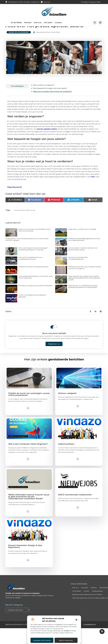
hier (93, 184)
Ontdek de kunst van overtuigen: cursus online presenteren (29, 402)
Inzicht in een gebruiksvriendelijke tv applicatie (32, 304)
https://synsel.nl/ (15, 195)
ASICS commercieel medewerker (75, 502)
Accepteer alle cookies (42, 640)
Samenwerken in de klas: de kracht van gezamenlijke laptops (83, 256)
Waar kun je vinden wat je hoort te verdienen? (52, 99)
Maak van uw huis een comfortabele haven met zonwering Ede (35, 238)
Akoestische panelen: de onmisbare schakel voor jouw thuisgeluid (85, 275)
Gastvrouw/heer (66, 452)
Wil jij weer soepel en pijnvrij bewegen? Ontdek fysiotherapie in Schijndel (33, 256)
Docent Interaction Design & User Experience (25, 554)
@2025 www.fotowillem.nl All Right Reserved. (22, 632)
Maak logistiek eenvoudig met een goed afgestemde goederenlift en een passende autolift (84, 286)
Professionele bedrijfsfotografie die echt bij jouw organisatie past (84, 247)
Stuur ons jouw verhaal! (54, 341)
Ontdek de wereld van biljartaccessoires (33, 274)
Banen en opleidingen (19, 40)
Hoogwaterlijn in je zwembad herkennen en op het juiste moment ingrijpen (27, 247)
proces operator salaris (47, 137)
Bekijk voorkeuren (66, 640)
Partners (28, 22)
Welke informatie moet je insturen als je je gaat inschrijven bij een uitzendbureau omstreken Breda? (29, 504)
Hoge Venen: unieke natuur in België (82, 237)
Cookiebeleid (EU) (90, 632)
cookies (66, 631)
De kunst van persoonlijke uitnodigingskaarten (78, 266)
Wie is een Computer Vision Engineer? (28, 452)
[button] (76, 620)
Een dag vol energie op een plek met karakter (36, 293)
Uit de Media (16, 22)
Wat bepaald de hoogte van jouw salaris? (50, 96)
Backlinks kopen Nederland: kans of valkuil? (87, 602)
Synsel (33, 218)
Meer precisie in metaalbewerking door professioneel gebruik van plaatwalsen (83, 294)
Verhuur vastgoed (67, 401)
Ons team (48, 22)
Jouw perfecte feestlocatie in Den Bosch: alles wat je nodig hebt (35, 285)
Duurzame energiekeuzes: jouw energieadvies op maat (30, 266)
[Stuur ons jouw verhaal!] (54, 334)
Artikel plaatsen (97, 599)
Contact (58, 22)
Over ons (38, 22)
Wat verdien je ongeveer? (44, 93)
